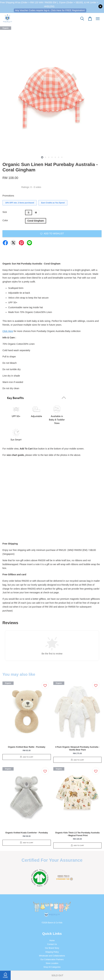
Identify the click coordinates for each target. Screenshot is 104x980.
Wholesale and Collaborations (52, 956)
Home (52, 941)
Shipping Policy (52, 952)
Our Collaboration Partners (52, 960)
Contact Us (52, 944)
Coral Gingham (36, 221)
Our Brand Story (52, 948)
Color (5, 220)
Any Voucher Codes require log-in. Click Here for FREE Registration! (50, 10)
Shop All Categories (52, 967)
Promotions (8, 196)
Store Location (52, 963)
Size (5, 212)
